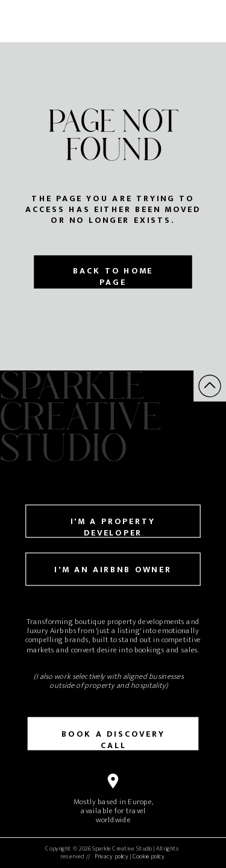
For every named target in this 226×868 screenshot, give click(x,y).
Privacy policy (111, 857)
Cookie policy (149, 857)
